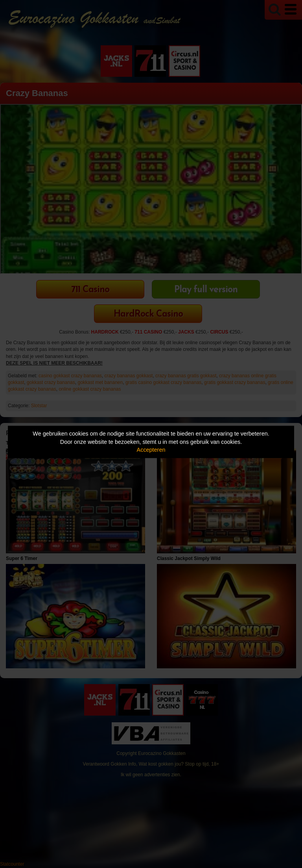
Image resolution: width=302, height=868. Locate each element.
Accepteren (151, 450)
